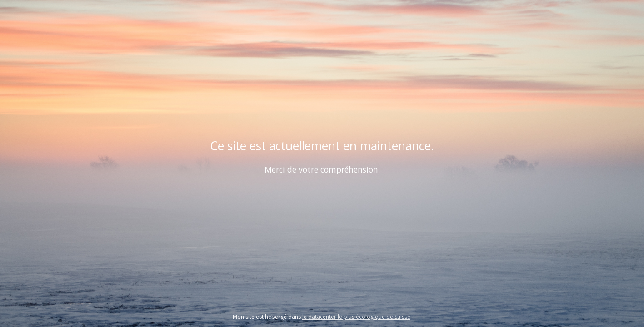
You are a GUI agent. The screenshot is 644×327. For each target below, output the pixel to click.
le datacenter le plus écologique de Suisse (356, 317)
